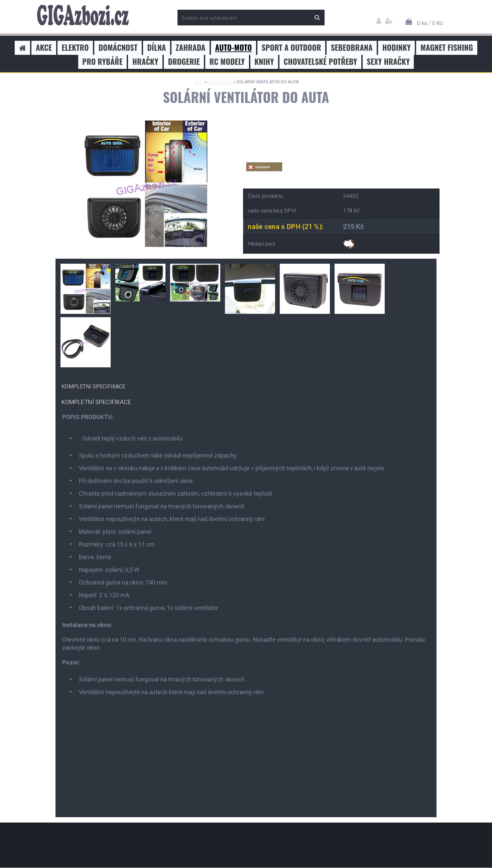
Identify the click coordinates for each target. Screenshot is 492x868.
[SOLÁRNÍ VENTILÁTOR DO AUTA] (144, 123)
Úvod (199, 82)
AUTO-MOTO (220, 82)
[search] (317, 18)
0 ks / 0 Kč (430, 23)
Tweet (342, 175)
